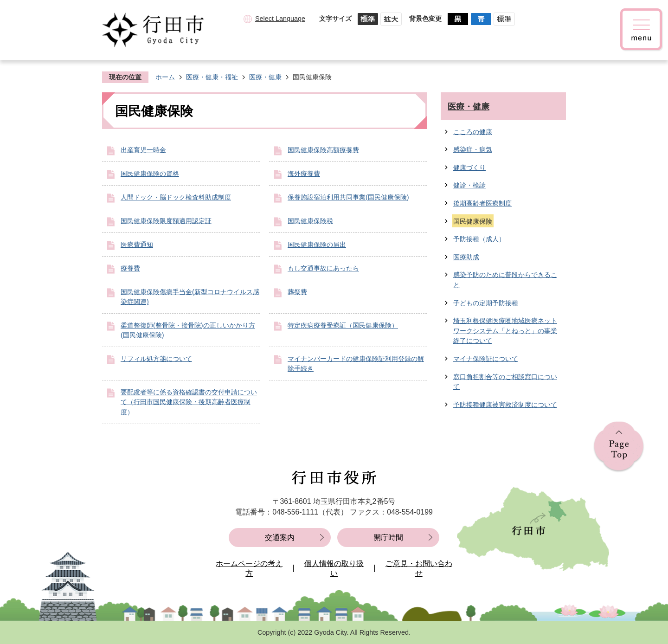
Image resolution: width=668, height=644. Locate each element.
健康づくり (469, 167)
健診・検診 (469, 185)
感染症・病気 (473, 149)
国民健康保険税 (310, 221)
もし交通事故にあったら (323, 268)
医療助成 (466, 257)
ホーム (165, 77)
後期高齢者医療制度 (482, 203)
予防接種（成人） (479, 239)
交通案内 (280, 538)
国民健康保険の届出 (317, 245)
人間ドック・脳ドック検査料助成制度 (176, 197)
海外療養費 (304, 174)
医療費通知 (137, 245)
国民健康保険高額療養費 (323, 150)
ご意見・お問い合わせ (419, 569)
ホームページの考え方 (249, 569)
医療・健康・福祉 (212, 77)
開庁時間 (388, 538)
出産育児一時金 (143, 150)
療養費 (130, 268)
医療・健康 (265, 77)
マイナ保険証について (486, 359)
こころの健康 (473, 132)
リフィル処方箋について (156, 359)
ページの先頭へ (619, 447)
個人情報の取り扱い (334, 569)
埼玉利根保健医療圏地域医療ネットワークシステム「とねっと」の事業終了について (505, 331)
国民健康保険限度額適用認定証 (166, 221)
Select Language (280, 19)
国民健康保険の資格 (150, 174)
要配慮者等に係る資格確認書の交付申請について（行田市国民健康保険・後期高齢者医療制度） (189, 402)
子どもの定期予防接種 (486, 303)
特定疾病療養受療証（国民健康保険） (343, 325)
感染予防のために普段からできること (505, 280)
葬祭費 (297, 292)
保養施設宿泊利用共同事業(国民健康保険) (348, 197)
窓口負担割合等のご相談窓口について (505, 382)
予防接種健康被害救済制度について (505, 405)
